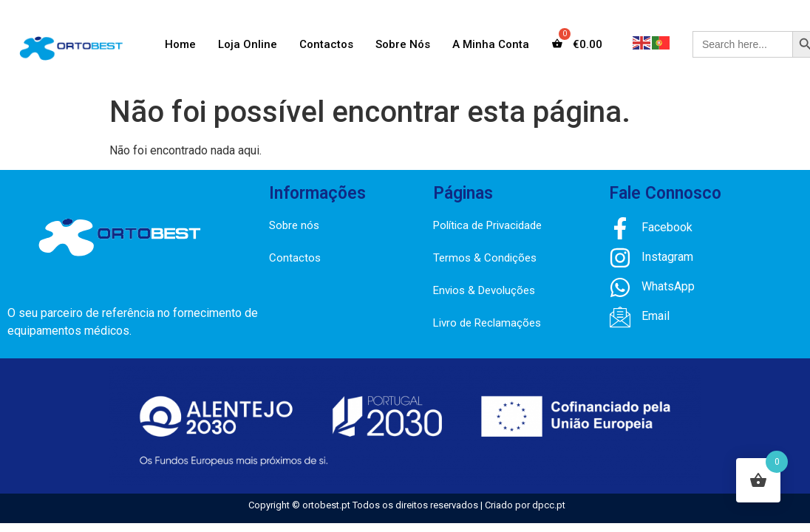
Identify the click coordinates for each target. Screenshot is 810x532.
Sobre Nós (403, 44)
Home (180, 44)
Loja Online (248, 44)
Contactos (326, 44)
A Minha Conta (491, 44)
